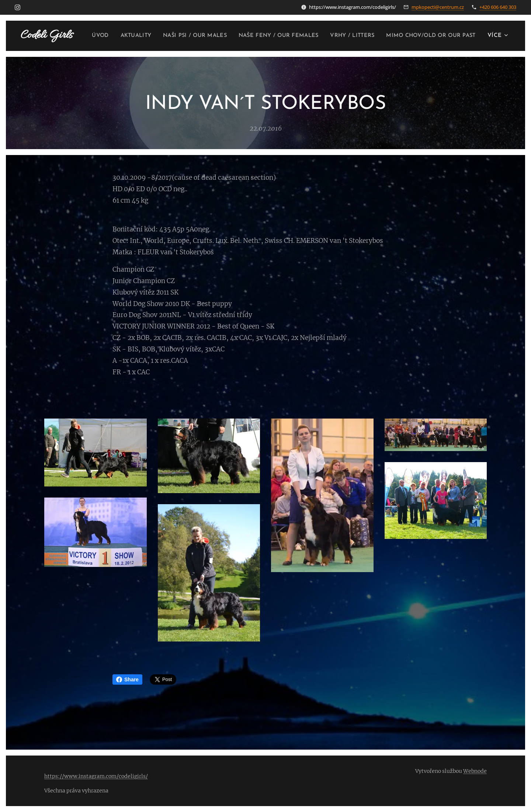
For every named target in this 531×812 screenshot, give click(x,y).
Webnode (475, 771)
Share (127, 679)
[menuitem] (184, 36)
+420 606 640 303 (498, 7)
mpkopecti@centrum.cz (438, 7)
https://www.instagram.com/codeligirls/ (96, 776)
